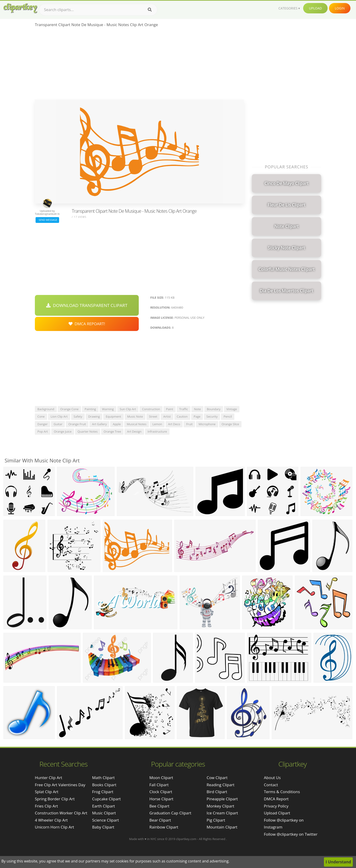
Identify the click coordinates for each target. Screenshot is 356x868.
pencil (228, 416)
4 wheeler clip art (51, 820)
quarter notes (88, 431)
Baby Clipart (103, 827)
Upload (315, 8)
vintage (232, 409)
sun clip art (128, 409)
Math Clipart (103, 778)
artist (167, 416)
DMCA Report (276, 799)
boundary (214, 409)
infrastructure (157, 431)
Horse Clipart (161, 799)
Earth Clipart (104, 806)
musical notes (137, 424)
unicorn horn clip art (54, 827)
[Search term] (98, 10)
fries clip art (46, 806)
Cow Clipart (217, 778)
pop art (43, 431)
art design (134, 431)
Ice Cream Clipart (222, 813)
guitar (58, 424)
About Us (272, 778)
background (46, 409)
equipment (113, 416)
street (153, 416)
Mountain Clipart (222, 827)
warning (108, 409)
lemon (157, 424)
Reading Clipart (220, 785)
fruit (189, 424)
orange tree (112, 431)
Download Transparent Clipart (87, 305)
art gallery (99, 424)
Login (340, 8)
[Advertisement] (139, 65)
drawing (94, 416)
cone (41, 416)
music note (135, 416)
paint (170, 409)
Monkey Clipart (220, 806)
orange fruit (77, 424)
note (197, 409)
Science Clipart (106, 820)
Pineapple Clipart (222, 799)
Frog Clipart (103, 792)
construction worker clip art (61, 813)
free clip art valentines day (60, 785)
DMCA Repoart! (87, 324)
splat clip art (47, 792)
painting (90, 409)
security (212, 416)
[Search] (150, 10)
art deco (174, 424)
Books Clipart (104, 785)
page (197, 416)
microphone (207, 424)
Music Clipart (104, 813)
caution (182, 416)
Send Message (47, 220)
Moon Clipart (161, 778)
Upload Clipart (277, 813)
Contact (271, 785)
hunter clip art (48, 778)
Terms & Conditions (282, 792)
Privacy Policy (276, 806)
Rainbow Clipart (164, 827)
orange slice (230, 424)
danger (42, 424)
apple (117, 424)
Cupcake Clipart (106, 799)
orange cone (69, 409)
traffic (184, 409)
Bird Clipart (217, 792)
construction (151, 409)
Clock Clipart (161, 792)
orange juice (63, 431)
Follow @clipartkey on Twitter (291, 834)
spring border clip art (55, 799)
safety (78, 416)
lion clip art (59, 416)
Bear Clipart (160, 820)
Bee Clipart (159, 806)
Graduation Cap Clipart (170, 813)
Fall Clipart (159, 785)
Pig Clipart (216, 820)
